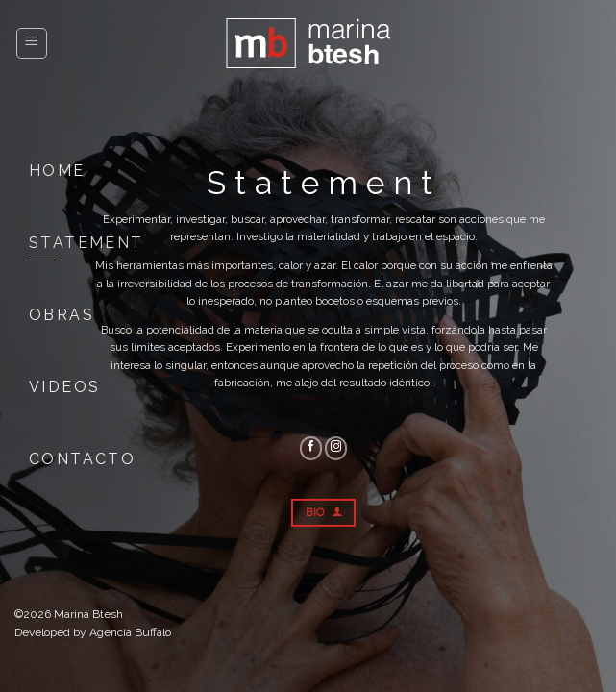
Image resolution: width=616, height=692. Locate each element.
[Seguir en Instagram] (336, 448)
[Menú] (32, 43)
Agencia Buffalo (130, 632)
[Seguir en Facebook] (311, 448)
